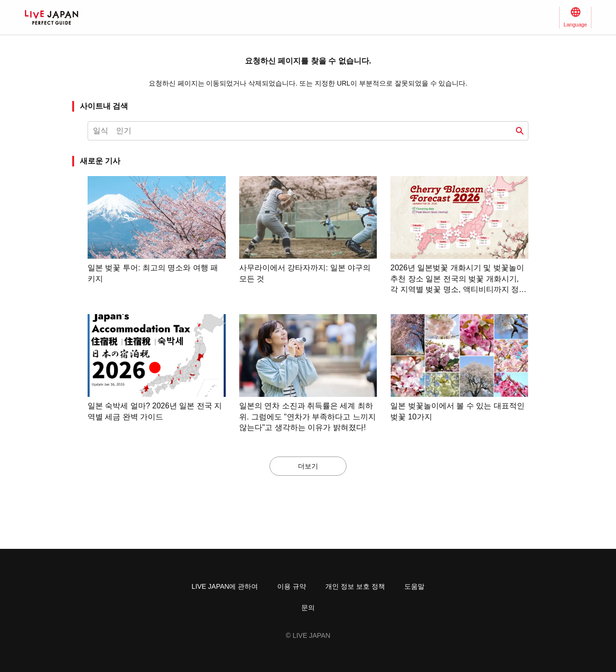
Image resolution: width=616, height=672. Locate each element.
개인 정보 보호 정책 (355, 586)
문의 (308, 608)
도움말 (414, 586)
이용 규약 (292, 586)
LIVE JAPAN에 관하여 (225, 586)
